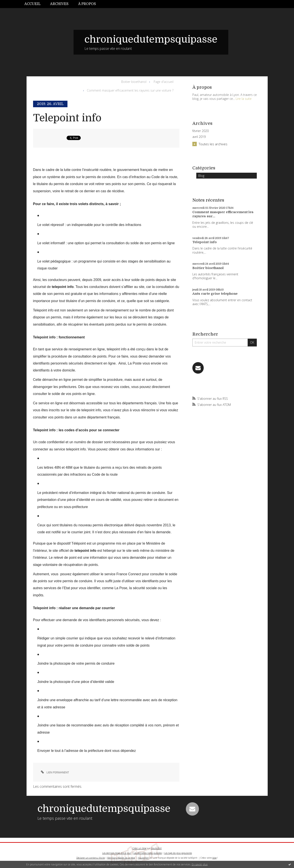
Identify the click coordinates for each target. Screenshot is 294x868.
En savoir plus (200, 864)
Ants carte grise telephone (215, 294)
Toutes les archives (213, 144)
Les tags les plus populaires (178, 853)
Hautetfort (156, 848)
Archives (59, 4)
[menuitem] (35, 4)
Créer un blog (139, 848)
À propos (87, 4)
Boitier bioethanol (134, 82)
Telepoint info (67, 118)
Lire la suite (244, 99)
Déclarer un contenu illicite (91, 858)
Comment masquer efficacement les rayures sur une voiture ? (130, 90)
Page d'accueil (164, 82)
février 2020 (201, 131)
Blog (201, 176)
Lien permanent (55, 772)
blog (214, 858)
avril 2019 (199, 137)
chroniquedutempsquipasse (151, 39)
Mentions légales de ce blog (121, 858)
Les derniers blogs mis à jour (117, 853)
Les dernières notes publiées (148, 853)
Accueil (32, 4)
